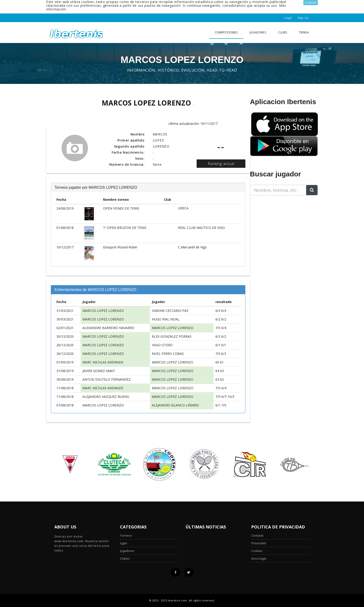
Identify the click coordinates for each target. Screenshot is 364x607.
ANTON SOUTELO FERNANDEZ (107, 379)
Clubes (125, 558)
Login (288, 18)
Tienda (304, 32)
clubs (283, 32)
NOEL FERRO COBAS (168, 354)
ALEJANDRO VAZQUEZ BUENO (106, 397)
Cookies (257, 551)
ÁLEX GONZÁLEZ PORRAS (172, 336)
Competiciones (226, 32)
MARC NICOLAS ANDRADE (103, 362)
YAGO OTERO (162, 345)
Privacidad (259, 543)
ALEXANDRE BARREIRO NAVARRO (108, 328)
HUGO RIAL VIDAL (166, 319)
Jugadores (258, 32)
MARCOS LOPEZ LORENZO (103, 311)
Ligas (124, 543)
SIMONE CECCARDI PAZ (170, 311)
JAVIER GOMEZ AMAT (99, 371)
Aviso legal (259, 558)
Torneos (126, 535)
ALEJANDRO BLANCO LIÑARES (175, 405)
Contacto (257, 535)
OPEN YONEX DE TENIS (121, 208)
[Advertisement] (279, 228)
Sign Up (303, 18)
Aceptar (311, 2)
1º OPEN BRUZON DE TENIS (125, 228)
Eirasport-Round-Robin (120, 247)
